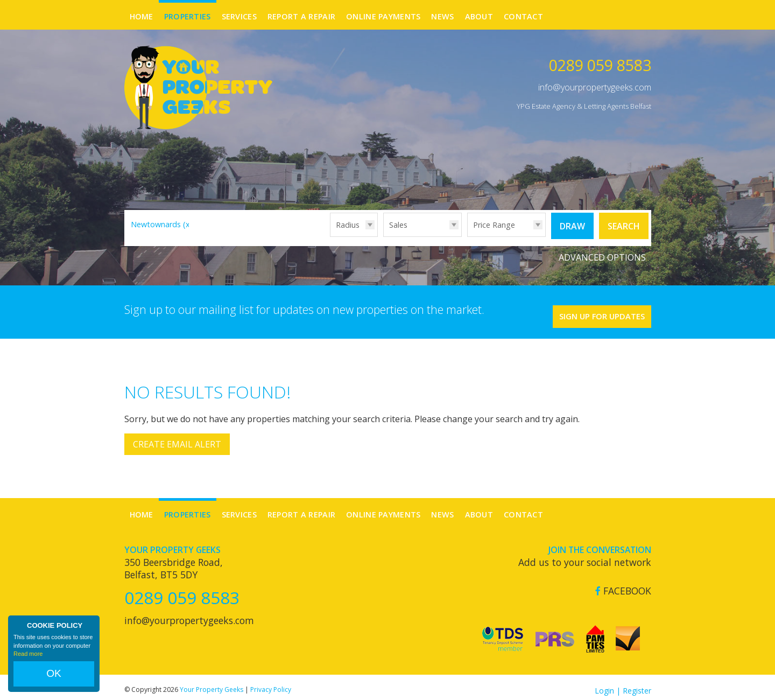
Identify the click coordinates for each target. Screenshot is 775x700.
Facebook (623, 584)
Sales (398, 225)
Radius (348, 225)
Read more (28, 664)
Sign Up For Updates (587, 306)
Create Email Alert (177, 438)
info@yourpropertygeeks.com (595, 87)
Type (383, 236)
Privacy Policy (271, 682)
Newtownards (162, 224)
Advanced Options (602, 253)
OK (54, 679)
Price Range (494, 225)
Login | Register (623, 684)
